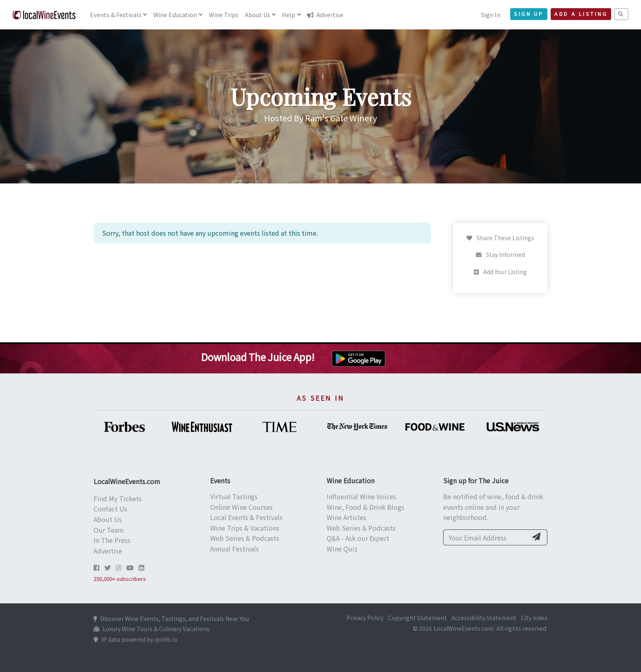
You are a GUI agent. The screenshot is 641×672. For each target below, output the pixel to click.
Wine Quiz (342, 549)
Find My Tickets (118, 498)
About (258, 15)
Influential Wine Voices (361, 496)
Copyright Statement (417, 618)
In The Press (112, 540)
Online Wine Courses (241, 507)
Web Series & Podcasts (245, 538)
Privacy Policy (365, 618)
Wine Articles (346, 517)
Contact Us (110, 509)
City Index (534, 618)
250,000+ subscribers (120, 579)
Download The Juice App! (258, 357)
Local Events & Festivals (246, 517)
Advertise (325, 15)
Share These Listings (500, 238)
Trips (224, 15)
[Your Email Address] (485, 538)
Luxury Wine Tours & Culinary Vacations (152, 629)
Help (288, 15)
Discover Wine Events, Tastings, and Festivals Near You (171, 618)
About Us (108, 519)
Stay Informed (500, 255)
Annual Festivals (234, 549)
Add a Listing (581, 14)
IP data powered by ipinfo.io (136, 639)
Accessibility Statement (484, 618)
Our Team (109, 530)
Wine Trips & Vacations (245, 528)
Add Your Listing (500, 272)
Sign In (491, 15)
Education (175, 15)
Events (116, 15)
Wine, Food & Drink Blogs (365, 507)
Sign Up (529, 14)
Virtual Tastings (234, 496)
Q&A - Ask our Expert (358, 538)
